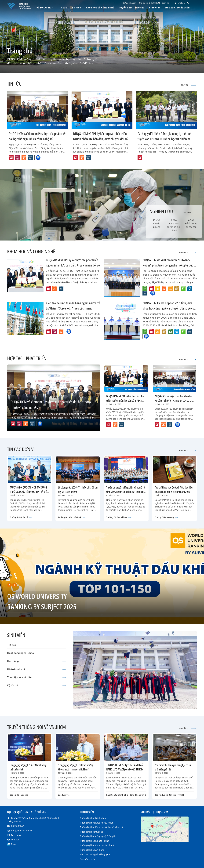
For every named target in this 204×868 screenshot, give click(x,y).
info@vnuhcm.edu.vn (22, 831)
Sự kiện (76, 8)
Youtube (15, 840)
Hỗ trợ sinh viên (36, 669)
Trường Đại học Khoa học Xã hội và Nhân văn (102, 827)
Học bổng (36, 661)
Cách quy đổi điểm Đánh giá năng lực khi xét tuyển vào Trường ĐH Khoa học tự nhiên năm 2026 (165, 139)
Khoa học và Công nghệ (100, 8)
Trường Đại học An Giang (92, 850)
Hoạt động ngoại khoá (36, 653)
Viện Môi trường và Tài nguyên (95, 854)
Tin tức (36, 645)
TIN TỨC (189, 85)
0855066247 (17, 826)
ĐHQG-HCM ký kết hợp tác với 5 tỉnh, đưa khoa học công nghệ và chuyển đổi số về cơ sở (168, 308)
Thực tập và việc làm (36, 677)
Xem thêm (190, 213)
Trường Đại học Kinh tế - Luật (94, 841)
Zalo (13, 844)
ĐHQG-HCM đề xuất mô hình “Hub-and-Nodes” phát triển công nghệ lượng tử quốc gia (169, 265)
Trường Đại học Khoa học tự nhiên (97, 823)
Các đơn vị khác (87, 859)
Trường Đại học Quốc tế (91, 832)
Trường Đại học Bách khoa (93, 818)
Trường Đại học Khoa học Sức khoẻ (97, 845)
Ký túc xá (36, 685)
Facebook (16, 835)
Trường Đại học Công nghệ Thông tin (98, 836)
